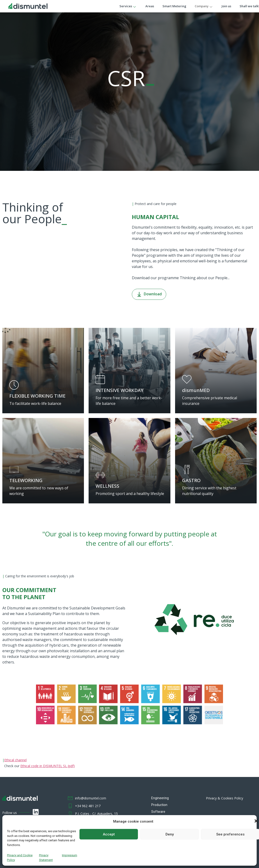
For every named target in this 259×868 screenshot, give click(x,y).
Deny (170, 834)
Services (128, 6)
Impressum (70, 855)
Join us (227, 6)
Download (149, 294)
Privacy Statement (46, 858)
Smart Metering (174, 6)
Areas (150, 6)
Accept (109, 834)
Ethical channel (15, 760)
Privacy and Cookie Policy (20, 858)
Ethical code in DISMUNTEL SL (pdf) (48, 766)
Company (204, 6)
